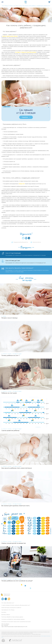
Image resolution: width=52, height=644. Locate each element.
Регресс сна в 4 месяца (9, 318)
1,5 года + (20, 354)
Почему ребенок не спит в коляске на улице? (17, 581)
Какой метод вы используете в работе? (11, 608)
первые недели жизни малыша (10, 36)
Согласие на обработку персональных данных (13, 619)
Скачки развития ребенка (10, 431)
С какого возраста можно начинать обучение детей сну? (16, 605)
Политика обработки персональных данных (12, 617)
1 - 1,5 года (14, 354)
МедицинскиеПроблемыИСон (21, 242)
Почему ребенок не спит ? (11, 356)
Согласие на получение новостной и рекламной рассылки (16, 622)
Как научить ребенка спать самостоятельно (17, 468)
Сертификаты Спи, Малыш (8, 610)
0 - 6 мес (4, 316)
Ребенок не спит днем (9, 393)
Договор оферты (6, 615)
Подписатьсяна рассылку (7, 595)
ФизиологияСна (37, 242)
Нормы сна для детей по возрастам (14, 543)
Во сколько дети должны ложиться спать (16, 506)
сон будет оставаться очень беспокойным (26, 52)
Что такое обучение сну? (8, 603)
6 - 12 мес (9, 354)
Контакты (4, 612)
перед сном (22, 184)
